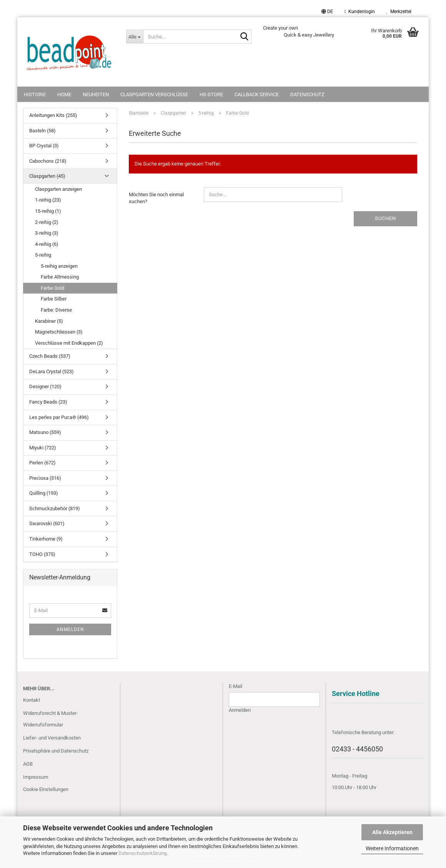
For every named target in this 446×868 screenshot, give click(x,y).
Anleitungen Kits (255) (53, 115)
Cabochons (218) (48, 161)
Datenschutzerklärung (142, 853)
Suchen (385, 218)
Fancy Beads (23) (48, 402)
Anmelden (70, 629)
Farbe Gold (52, 288)
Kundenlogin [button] (360, 12)
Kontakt (32, 700)
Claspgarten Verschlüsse (154, 94)
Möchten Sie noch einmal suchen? (156, 198)
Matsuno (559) (45, 432)
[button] (327, 12)
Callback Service (257, 94)
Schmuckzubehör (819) (55, 508)
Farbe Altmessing (60, 277)
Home (64, 94)
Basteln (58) (42, 131)
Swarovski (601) (47, 523)
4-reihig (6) (47, 244)
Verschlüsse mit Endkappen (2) (69, 343)
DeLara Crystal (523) (52, 371)
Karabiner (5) (49, 321)
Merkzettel (399, 12)
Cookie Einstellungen (46, 789)
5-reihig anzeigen (59, 266)
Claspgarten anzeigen (58, 189)
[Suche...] (135, 37)
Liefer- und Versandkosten (52, 738)
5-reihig (43, 255)
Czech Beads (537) (50, 356)
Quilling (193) (44, 493)
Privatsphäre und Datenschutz (56, 751)
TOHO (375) (42, 554)
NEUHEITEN (96, 94)
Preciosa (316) (45, 478)
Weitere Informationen (392, 848)
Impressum (36, 777)
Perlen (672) (42, 463)
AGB (28, 764)
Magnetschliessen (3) (59, 332)
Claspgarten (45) (47, 176)
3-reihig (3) (47, 233)
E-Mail (235, 686)
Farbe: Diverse (56, 310)
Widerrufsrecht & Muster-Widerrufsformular (51, 719)
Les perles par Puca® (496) (59, 417)
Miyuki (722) (43, 448)
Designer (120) (45, 386)
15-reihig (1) (48, 211)
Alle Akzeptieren (392, 832)
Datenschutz (307, 94)
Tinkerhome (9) (46, 539)
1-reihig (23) (48, 200)
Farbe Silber (54, 299)
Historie (35, 94)
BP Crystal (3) (44, 146)
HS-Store (211, 94)
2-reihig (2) (47, 222)
